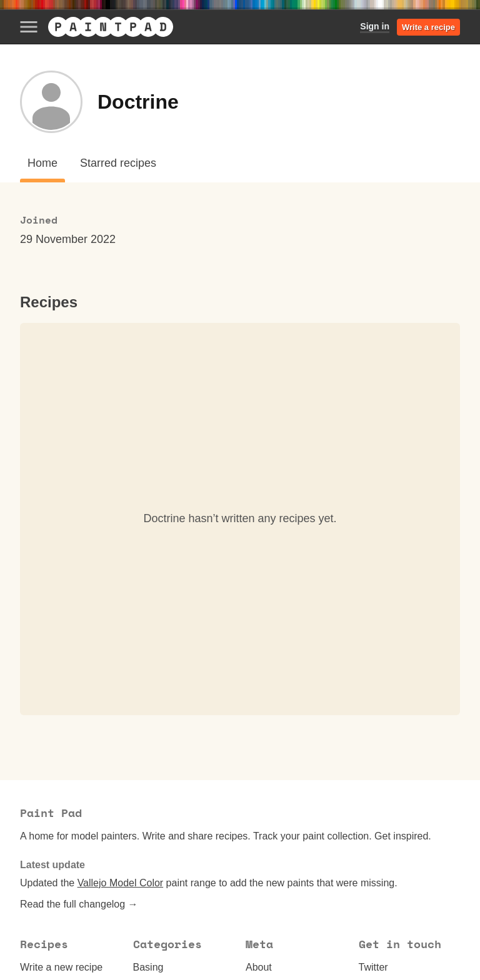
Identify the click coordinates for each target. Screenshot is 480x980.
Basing (148, 967)
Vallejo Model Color (121, 883)
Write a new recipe (61, 967)
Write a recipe (428, 27)
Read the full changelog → (79, 904)
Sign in (375, 26)
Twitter (373, 967)
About (259, 967)
